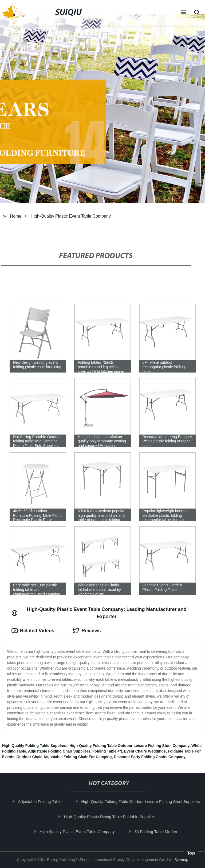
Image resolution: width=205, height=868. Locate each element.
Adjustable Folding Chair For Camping (78, 757)
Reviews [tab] (87, 631)
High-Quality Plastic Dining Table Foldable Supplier (112, 816)
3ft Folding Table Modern (159, 832)
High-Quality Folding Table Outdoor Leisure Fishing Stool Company (129, 746)
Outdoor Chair (29, 757)
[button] (183, 13)
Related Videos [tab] (33, 631)
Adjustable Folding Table (43, 801)
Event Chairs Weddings (145, 751)
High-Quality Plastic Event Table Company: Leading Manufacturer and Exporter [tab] (99, 613)
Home (16, 216)
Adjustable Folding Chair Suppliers (59, 751)
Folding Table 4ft (107, 751)
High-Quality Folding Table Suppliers (35, 746)
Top (191, 854)
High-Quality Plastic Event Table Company (71, 216)
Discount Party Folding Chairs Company (149, 757)
